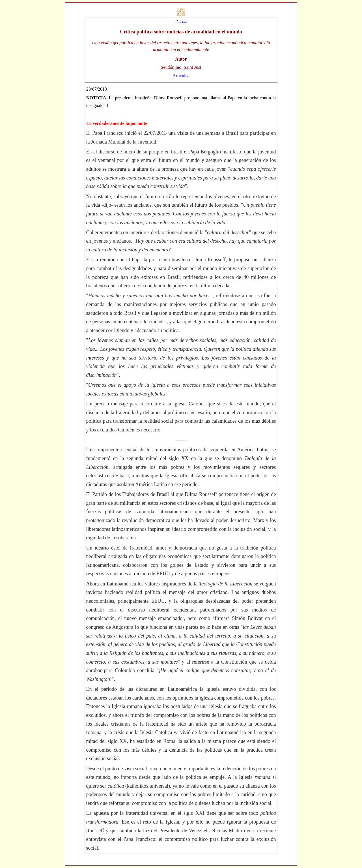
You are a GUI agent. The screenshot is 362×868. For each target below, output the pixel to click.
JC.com (181, 22)
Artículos (181, 76)
